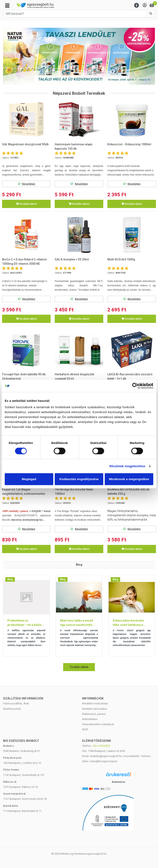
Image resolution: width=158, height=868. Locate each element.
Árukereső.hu (118, 782)
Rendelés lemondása (94, 709)
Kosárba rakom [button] (26, 204)
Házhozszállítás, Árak (16, 703)
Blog (10, 579)
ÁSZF (85, 729)
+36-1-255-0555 (101, 746)
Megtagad (29, 479)
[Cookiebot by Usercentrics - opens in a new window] (135, 386)
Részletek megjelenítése (127, 466)
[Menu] (137, 5)
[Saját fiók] (145, 5)
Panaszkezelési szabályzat (98, 724)
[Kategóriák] (7, 6)
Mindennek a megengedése (129, 479)
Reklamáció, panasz (94, 714)
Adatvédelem (90, 719)
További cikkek (79, 667)
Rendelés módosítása (95, 703)
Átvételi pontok (12, 709)
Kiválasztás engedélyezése (79, 479)
